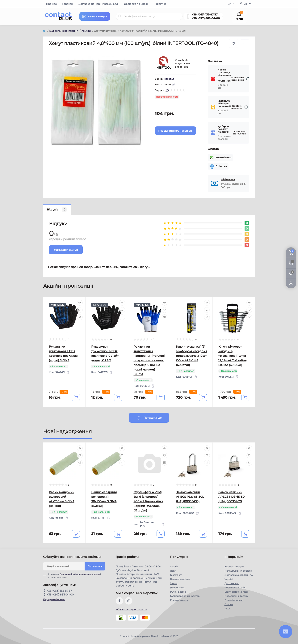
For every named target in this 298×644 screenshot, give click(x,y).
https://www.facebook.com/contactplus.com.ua (120, 601)
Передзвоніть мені (54, 599)
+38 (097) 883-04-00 (206, 18)
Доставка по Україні (137, 4)
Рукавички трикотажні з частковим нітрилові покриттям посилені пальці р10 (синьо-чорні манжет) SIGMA (149, 360)
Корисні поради (234, 567)
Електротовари (179, 600)
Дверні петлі (178, 588)
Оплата (229, 604)
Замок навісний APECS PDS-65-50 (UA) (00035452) (231, 497)
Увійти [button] (246, 4)
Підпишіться (95, 566)
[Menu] (95, 16)
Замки (174, 583)
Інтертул (169, 79)
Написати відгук (66, 250)
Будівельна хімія (180, 579)
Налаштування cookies (238, 571)
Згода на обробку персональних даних (80, 574)
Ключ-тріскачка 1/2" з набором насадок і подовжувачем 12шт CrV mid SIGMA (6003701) (191, 356)
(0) (167, 90)
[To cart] (76, 397)
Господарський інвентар (185, 596)
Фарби (174, 567)
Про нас (51, 4)
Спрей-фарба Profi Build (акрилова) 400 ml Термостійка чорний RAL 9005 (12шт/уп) (148, 501)
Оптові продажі (234, 600)
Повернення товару (236, 596)
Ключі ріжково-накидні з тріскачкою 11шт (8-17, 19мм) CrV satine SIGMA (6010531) (233, 356)
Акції (227, 609)
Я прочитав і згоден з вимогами (74, 576)
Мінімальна (228, 179)
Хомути (86, 31)
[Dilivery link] (248, 79)
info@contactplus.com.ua (131, 610)
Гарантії (67, 4)
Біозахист (176, 575)
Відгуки (161, 4)
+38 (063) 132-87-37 (205, 15)
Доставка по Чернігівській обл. (98, 4)
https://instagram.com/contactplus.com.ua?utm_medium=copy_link (129, 601)
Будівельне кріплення (64, 31)
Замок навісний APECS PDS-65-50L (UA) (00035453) (190, 497)
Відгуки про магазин (237, 592)
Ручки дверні (178, 592)
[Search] (120, 16)
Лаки (173, 571)
